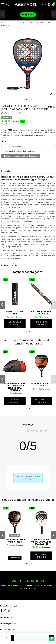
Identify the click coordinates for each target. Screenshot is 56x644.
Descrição (28, 171)
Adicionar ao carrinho (15, 323)
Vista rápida (15, 558)
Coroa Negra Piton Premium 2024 (15, 541)
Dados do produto (28, 265)
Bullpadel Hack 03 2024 (41, 385)
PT (44, 4)
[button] (3, 14)
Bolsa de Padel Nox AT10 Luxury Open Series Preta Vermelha (15, 387)
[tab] (28, 171)
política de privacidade (25, 151)
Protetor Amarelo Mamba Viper (41, 313)
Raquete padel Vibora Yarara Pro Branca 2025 (41, 542)
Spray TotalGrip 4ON (15, 313)
